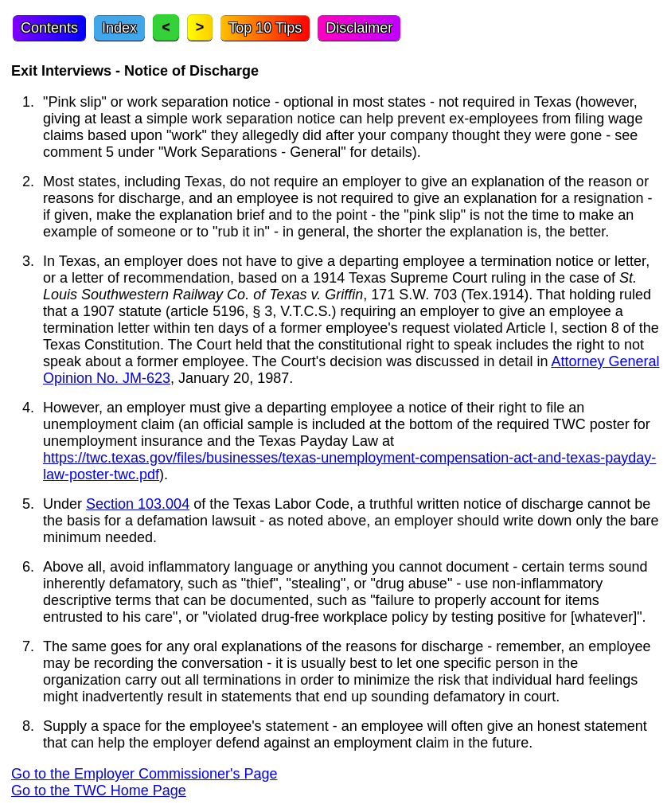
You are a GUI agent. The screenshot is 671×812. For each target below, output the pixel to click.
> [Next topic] (200, 27)
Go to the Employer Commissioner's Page (144, 774)
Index (119, 28)
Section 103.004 (138, 504)
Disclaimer (359, 28)
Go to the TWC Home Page (99, 791)
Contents (49, 28)
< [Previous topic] (166, 27)
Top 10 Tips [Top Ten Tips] (265, 28)
